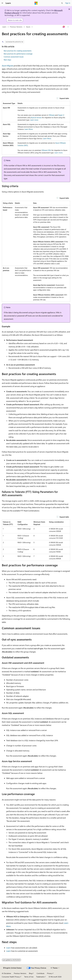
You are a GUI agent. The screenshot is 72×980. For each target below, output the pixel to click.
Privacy (50, 973)
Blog (31, 973)
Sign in (68, 3)
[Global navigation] (2, 3)
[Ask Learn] (64, 27)
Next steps (7, 60)
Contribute (40, 973)
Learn (4, 27)
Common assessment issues (14, 57)
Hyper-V (61, 115)
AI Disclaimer (6, 973)
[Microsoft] (36, 3)
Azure (28, 27)
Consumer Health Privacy (11, 977)
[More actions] (68, 27)
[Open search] (62, 3)
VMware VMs (46, 150)
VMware (52, 115)
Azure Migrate (8, 66)
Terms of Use (29, 977)
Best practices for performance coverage (18, 54)
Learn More (28, 129)
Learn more (34, 120)
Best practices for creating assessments (18, 51)
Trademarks (40, 977)
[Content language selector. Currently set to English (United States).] (12, 968)
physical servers (36, 117)
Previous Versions (16, 27)
